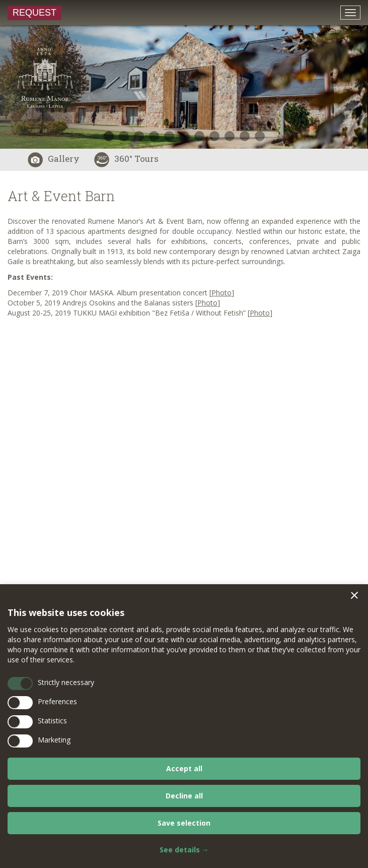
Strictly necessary (66, 682)
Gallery (54, 159)
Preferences (57, 701)
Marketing (54, 740)
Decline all (184, 796)
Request (34, 13)
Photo (207, 303)
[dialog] (184, 726)
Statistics (52, 721)
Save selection (184, 823)
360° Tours (126, 159)
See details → (184, 850)
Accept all (184, 768)
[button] (354, 595)
